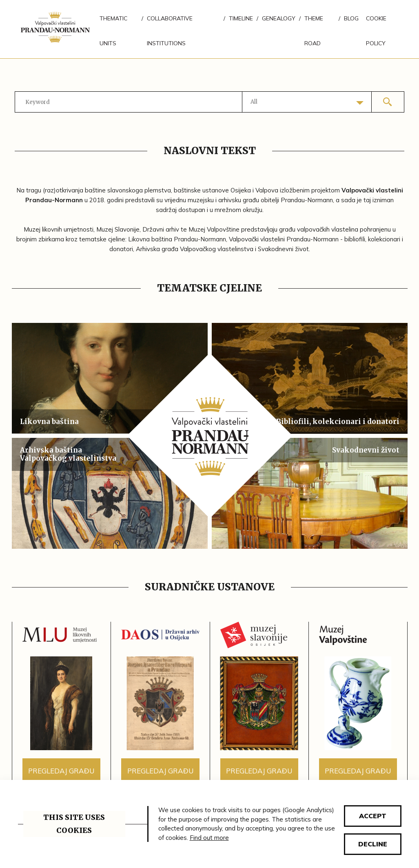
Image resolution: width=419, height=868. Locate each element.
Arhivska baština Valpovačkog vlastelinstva (68, 454)
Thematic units (113, 31)
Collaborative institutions (170, 31)
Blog (351, 18)
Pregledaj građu (61, 771)
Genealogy (279, 18)
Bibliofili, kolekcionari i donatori (338, 422)
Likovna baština (49, 422)
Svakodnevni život (366, 450)
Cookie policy (376, 31)
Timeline (241, 18)
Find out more (209, 838)
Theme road (314, 31)
